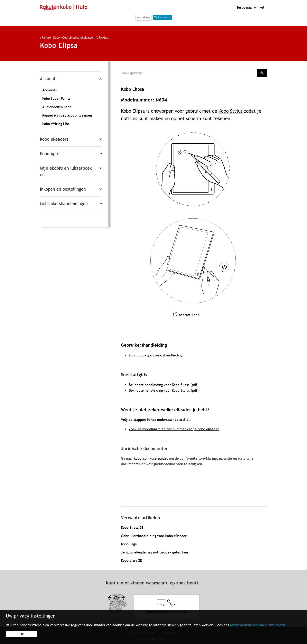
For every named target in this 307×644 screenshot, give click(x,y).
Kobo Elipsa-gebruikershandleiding (156, 355)
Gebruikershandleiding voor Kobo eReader (154, 536)
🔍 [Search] (262, 73)
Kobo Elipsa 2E (132, 528)
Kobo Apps (50, 154)
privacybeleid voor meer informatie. (259, 625)
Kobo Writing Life (56, 124)
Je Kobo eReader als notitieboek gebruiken (154, 552)
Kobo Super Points (56, 98)
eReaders (103, 37)
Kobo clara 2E (131, 560)
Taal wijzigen (162, 17)
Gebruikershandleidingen (78, 37)
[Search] (189, 73)
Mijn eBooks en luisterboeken (66, 171)
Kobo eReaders (54, 139)
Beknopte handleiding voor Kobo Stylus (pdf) (164, 390)
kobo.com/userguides (151, 458)
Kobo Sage (129, 544)
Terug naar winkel (250, 7)
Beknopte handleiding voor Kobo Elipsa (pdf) (164, 385)
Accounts (49, 79)
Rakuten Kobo (51, 37)
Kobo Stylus (231, 111)
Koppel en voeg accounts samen (67, 115)
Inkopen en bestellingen (63, 189)
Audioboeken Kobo (57, 107)
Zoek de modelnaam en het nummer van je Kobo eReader (174, 429)
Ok (22, 634)
